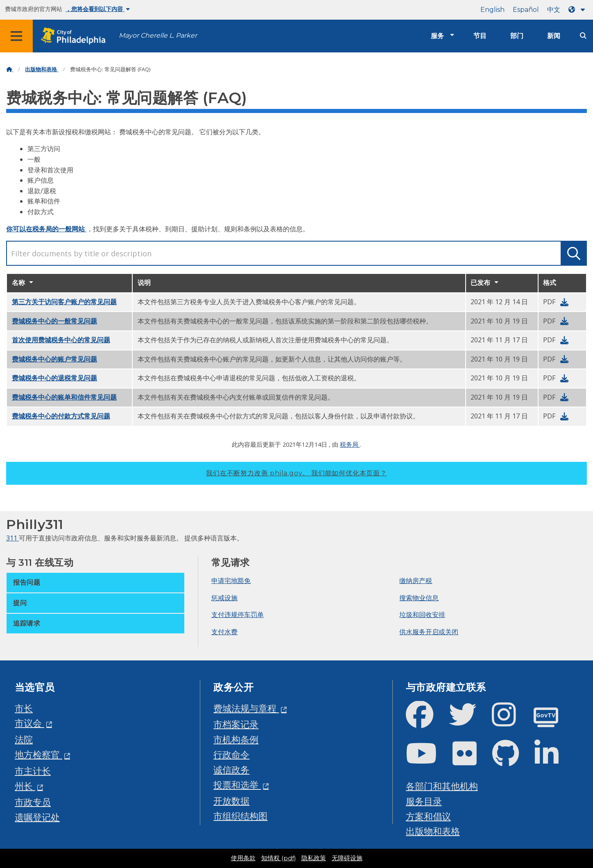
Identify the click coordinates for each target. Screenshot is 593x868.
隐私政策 (314, 858)
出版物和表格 (42, 69)
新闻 (554, 36)
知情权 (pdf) (278, 858)
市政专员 (33, 802)
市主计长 (33, 771)
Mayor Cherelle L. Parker (158, 35)
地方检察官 (38, 754)
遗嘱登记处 (37, 817)
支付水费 (224, 632)
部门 (517, 36)
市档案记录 (236, 724)
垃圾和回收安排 (422, 615)
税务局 (350, 444)
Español (526, 10)
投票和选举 (237, 785)
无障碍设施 (347, 858)
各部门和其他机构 (442, 786)
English (492, 10)
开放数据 (231, 801)
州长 (25, 786)
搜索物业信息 (419, 598)
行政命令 (231, 754)
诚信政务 (231, 770)
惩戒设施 (224, 598)
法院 (24, 739)
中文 (554, 10)
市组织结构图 (240, 816)
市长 (24, 708)
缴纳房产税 (416, 581)
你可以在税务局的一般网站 (46, 229)
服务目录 (424, 801)
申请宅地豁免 (231, 581)
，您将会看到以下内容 (98, 9)
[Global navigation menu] (16, 36)
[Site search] (583, 36)
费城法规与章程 (246, 708)
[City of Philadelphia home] (76, 36)
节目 (480, 36)
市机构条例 (236, 739)
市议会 (29, 723)
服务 (437, 36)
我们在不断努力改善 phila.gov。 (296, 473)
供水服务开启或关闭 (429, 632)
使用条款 (243, 858)
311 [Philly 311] (12, 538)
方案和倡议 (428, 816)
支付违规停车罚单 (238, 615)
